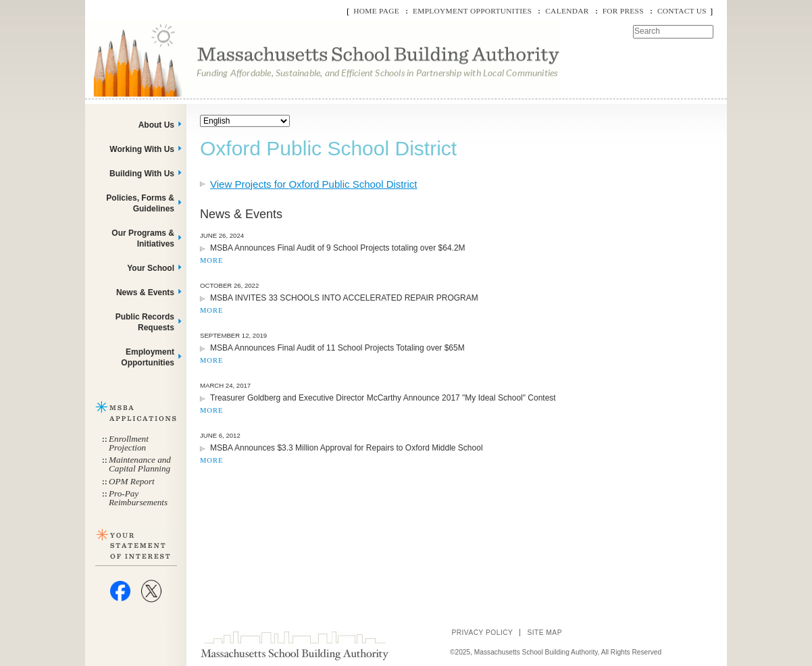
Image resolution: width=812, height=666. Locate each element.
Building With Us (142, 174)
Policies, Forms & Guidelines (140, 203)
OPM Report (132, 481)
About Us (156, 125)
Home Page (376, 11)
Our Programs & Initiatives (143, 238)
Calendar (567, 11)
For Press (623, 11)
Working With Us (142, 149)
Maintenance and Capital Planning (140, 464)
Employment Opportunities (472, 11)
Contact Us (682, 11)
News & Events (145, 292)
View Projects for (314, 184)
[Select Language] (245, 121)
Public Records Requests (145, 322)
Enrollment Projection (129, 443)
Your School (151, 268)
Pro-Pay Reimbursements (138, 498)
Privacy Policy (482, 633)
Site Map (544, 633)
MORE (211, 260)
